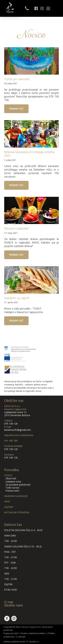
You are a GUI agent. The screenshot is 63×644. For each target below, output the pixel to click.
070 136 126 (11, 424)
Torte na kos (12, 488)
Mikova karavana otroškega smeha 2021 (29, 154)
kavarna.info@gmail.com (18, 430)
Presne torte (12, 491)
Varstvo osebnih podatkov (33, 633)
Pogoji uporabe (11, 633)
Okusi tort (10, 478)
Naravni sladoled (16, 229)
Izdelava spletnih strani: (15, 642)
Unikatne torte (13, 482)
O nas (9, 602)
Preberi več (16, 109)
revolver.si (34, 642)
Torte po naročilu (17, 79)
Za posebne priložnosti (17, 485)
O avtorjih (21, 637)
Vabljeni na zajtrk (17, 298)
